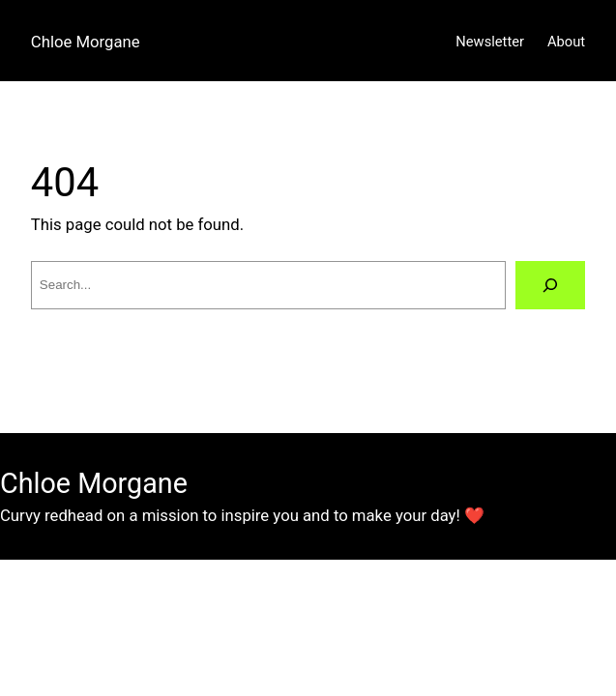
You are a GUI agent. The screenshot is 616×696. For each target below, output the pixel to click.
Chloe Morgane (86, 42)
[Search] (551, 285)
